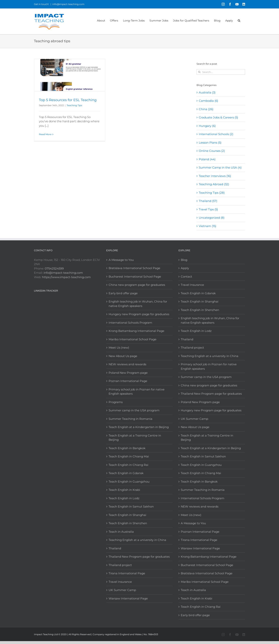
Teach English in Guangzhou (129, 482)
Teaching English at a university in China (137, 540)
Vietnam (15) (208, 226)
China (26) (206, 109)
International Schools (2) (216, 134)
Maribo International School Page (132, 339)
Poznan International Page (128, 381)
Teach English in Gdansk (126, 473)
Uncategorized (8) (212, 218)
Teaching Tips (74, 105)
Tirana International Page (127, 573)
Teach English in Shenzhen (128, 523)
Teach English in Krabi (124, 490)
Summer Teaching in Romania (130, 419)
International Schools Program (130, 323)
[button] (239, 20)
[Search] (199, 72)
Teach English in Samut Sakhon (131, 506)
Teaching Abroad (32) (214, 184)
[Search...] (221, 72)
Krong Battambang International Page (136, 331)
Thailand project (120, 565)
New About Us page (123, 356)
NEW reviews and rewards (127, 364)
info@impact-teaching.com (68, 4)
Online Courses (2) (212, 151)
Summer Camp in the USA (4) (220, 167)
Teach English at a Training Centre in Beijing (135, 438)
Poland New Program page (128, 373)
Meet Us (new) (119, 348)
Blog (184, 260)
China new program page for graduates (137, 285)
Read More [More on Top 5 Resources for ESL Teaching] (45, 134)
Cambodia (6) (208, 101)
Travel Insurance (120, 582)
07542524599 (54, 268)
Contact (186, 277)
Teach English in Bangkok (127, 448)
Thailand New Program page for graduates (139, 557)
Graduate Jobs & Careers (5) (218, 117)
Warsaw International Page (128, 598)
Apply (185, 268)
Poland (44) (207, 159)
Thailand (115, 548)
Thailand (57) (208, 201)
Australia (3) (207, 92)
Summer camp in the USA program (134, 410)
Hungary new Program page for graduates (139, 314)
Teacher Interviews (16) (215, 176)
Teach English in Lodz (124, 498)
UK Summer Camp (122, 590)
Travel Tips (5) (208, 209)
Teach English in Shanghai (127, 515)
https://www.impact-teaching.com (66, 277)
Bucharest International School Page (135, 277)
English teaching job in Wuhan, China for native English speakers (138, 304)
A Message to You (121, 260)
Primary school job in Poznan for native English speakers (137, 392)
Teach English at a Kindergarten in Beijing (139, 427)
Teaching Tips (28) (212, 193)
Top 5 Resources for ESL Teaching (68, 100)
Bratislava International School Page (134, 268)
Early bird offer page (123, 293)
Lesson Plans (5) (210, 143)
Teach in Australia (121, 532)
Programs (116, 402)
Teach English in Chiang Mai (129, 456)
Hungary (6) (207, 126)
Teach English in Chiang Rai (128, 465)
